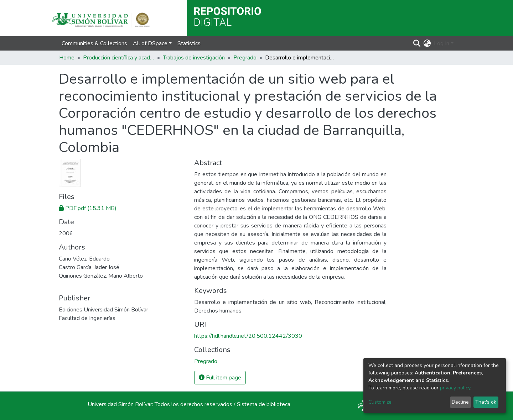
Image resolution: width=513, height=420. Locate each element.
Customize (380, 402)
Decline (460, 402)
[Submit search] (417, 43)
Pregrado (245, 58)
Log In (442, 43)
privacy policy (455, 388)
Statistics (189, 43)
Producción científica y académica (119, 58)
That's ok (486, 402)
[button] (427, 43)
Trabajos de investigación (194, 58)
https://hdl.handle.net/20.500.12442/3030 (248, 336)
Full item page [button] (220, 378)
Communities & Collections (94, 43)
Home (67, 58)
